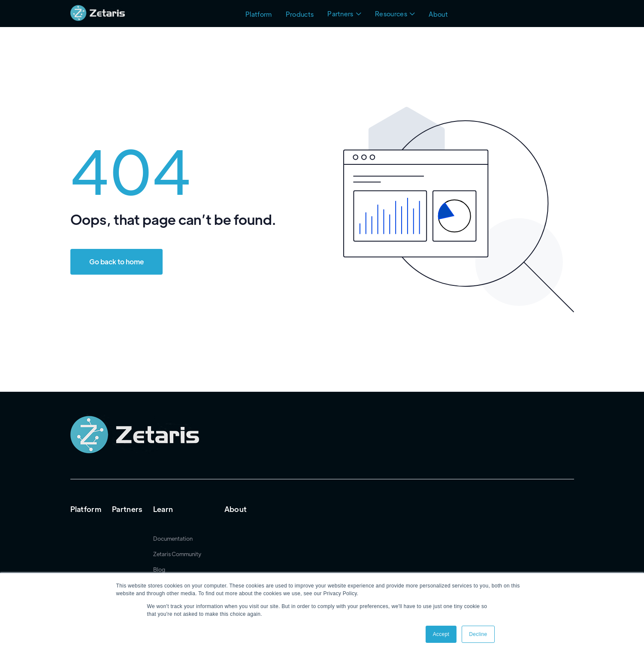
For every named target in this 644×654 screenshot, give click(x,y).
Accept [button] (441, 634)
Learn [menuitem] (163, 509)
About (438, 14)
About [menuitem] (236, 509)
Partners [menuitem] (127, 509)
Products (300, 14)
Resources (391, 14)
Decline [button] (478, 634)
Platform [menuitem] (86, 509)
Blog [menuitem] (159, 569)
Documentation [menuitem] (173, 539)
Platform (259, 14)
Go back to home (116, 262)
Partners (340, 14)
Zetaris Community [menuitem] (177, 554)
